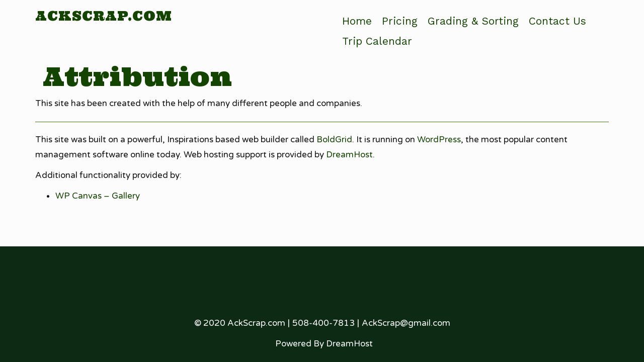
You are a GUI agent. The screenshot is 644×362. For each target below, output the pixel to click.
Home (357, 21)
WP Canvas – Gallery (98, 196)
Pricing (400, 21)
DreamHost (349, 155)
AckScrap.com (104, 16)
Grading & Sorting (473, 21)
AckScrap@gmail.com (406, 323)
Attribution (137, 76)
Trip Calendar (377, 41)
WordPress (439, 140)
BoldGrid (334, 140)
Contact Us (557, 21)
